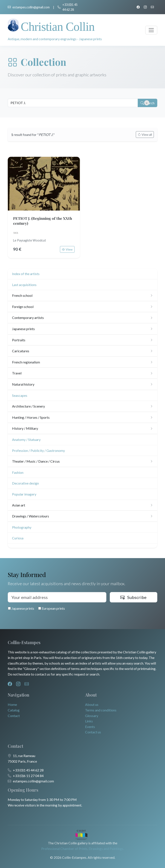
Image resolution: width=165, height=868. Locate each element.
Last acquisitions (24, 285)
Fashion (18, 472)
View (67, 249)
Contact (14, 716)
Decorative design (25, 483)
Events (90, 727)
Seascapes (20, 395)
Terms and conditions (101, 710)
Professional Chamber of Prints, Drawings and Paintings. (83, 849)
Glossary (92, 716)
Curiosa (18, 538)
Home (12, 704)
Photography (22, 527)
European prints (52, 608)
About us (92, 704)
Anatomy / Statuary (26, 439)
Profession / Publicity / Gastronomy (38, 450)
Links (89, 721)
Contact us (93, 732)
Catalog (14, 710)
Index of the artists (26, 274)
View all (145, 135)
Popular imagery (24, 494)
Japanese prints (21, 608)
